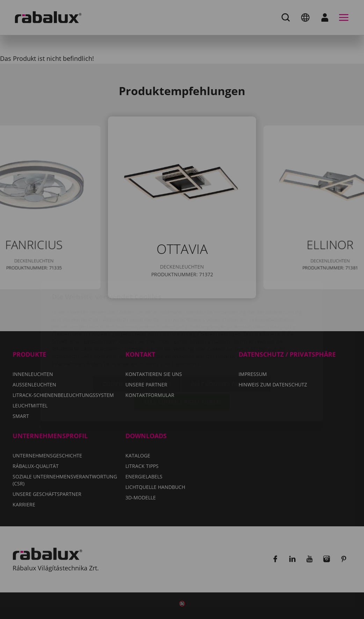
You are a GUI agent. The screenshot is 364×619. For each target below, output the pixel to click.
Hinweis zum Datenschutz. (172, 322)
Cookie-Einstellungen (137, 343)
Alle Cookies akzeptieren (182, 361)
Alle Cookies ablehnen (226, 343)
